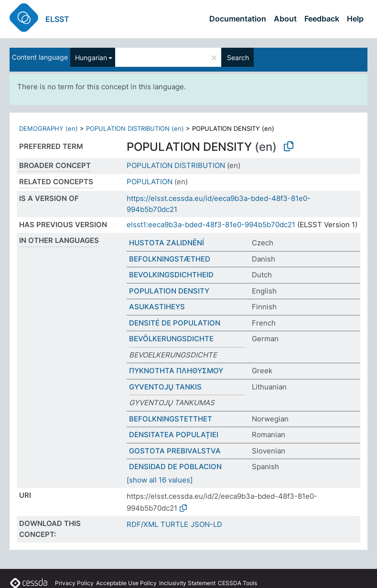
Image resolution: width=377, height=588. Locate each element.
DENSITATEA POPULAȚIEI (174, 435)
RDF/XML (142, 524)
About (285, 19)
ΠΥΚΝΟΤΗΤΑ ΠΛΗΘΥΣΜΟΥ (176, 371)
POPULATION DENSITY (169, 291)
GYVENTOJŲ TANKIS (165, 387)
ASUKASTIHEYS (157, 307)
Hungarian (91, 58)
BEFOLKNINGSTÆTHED (170, 259)
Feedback (322, 19)
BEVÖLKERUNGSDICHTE (171, 339)
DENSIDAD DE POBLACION (175, 467)
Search (238, 58)
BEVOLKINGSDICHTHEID (171, 275)
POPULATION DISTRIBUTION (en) (135, 128)
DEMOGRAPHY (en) (48, 128)
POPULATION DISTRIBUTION (176, 165)
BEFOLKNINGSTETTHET (171, 419)
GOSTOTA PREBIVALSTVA (175, 451)
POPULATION (150, 182)
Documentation (238, 19)
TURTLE (174, 524)
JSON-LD (206, 524)
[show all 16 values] (160, 480)
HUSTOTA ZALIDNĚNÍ (167, 243)
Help (355, 19)
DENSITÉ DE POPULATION (175, 323)
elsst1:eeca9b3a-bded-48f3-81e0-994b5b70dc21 (211, 225)
